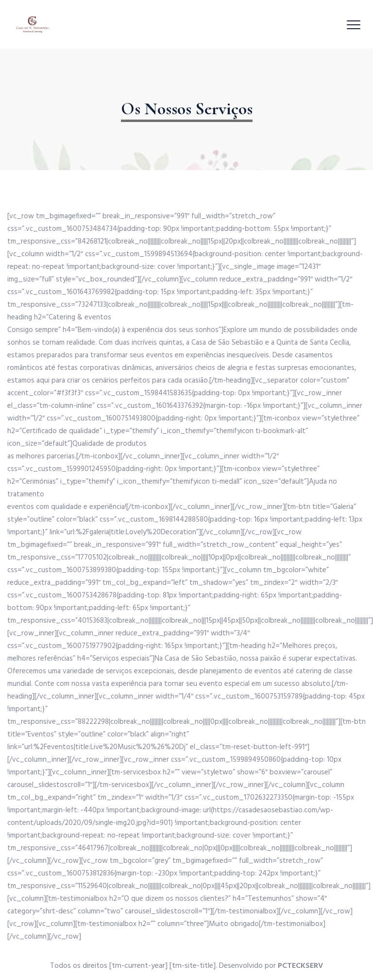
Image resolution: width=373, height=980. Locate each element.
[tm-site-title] (193, 966)
